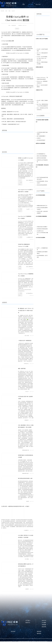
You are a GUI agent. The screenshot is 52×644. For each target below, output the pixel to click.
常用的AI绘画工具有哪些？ (42, 227)
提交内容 (44, 627)
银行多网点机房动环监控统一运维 (25, 478)
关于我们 (28, 621)
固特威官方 (27, 420)
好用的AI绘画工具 (39, 67)
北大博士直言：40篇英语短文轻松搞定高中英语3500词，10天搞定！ (16, 506)
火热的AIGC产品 (39, 90)
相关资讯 (4, 152)
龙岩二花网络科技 (29, 180)
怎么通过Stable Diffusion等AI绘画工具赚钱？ (42, 233)
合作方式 (44, 621)
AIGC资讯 (31, 4)
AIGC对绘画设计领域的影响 (41, 216)
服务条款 (39, 634)
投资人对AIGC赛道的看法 (42, 156)
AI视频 (20, 266)
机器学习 (20, 211)
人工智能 (20, 182)
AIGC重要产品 (40, 35)
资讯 (9, 11)
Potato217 (27, 392)
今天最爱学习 (26, 530)
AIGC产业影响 (40, 191)
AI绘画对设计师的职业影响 (42, 229)
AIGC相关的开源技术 (41, 140)
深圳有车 (27, 589)
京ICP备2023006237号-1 (42, 642)
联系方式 (28, 623)
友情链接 (44, 625)
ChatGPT (13, 11)
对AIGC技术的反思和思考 (42, 185)
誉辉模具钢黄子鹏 (25, 450)
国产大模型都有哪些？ (41, 136)
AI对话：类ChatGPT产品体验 (42, 39)
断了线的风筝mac (30, 293)
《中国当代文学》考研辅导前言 (25, 341)
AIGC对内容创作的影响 (40, 195)
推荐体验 (4, 130)
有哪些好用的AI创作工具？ (42, 206)
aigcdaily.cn (15, 642)
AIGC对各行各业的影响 (40, 238)
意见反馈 (13, 631)
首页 (24, 4)
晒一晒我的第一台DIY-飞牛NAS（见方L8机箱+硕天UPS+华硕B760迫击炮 (26, 311)
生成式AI (39, 138)
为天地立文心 (26, 364)
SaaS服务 (44, 623)
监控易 (27, 501)
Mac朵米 (28, 209)
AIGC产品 (38, 4)
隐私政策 (39, 631)
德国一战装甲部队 (22, 369)
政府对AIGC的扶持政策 (40, 143)
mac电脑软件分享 (30, 237)
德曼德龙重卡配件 (25, 473)
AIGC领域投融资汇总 (41, 154)
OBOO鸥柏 (27, 559)
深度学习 (20, 184)
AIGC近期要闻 (40, 116)
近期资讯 (4, 303)
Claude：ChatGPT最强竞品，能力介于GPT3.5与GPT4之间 (42, 58)
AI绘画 (20, 269)
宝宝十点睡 (27, 336)
